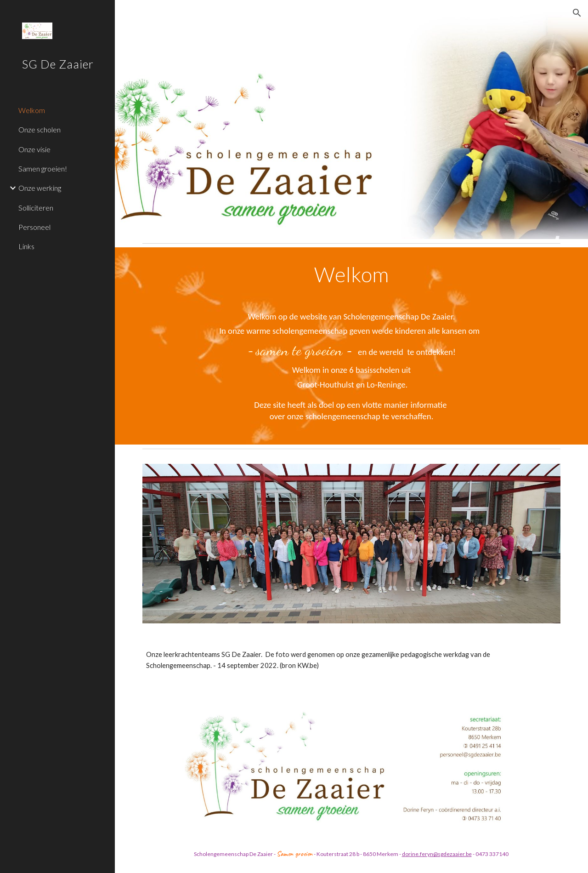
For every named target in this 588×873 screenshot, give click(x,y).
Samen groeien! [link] (43, 168)
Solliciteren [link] (36, 208)
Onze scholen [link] (40, 129)
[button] (577, 13)
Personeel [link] (34, 227)
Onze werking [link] (40, 188)
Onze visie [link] (34, 149)
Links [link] (26, 246)
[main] (352, 346)
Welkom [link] (32, 110)
